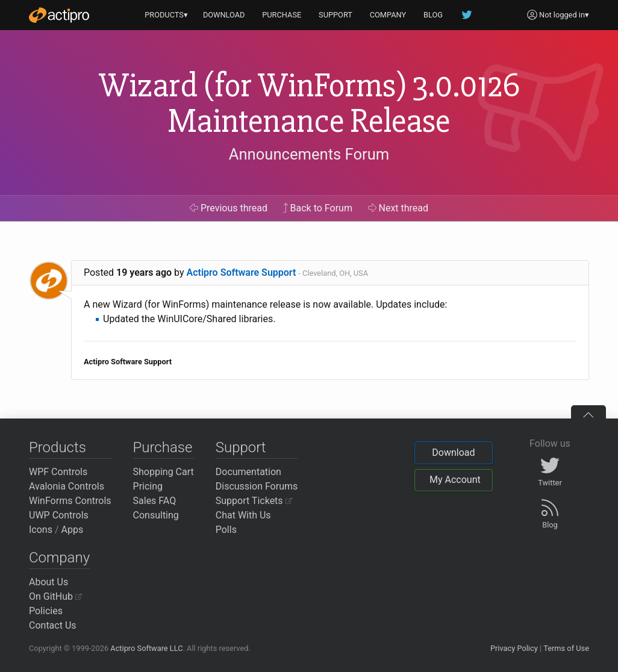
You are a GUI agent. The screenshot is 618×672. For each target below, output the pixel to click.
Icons (41, 530)
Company (59, 558)
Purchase (163, 447)
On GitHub (55, 596)
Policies (46, 611)
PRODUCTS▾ (166, 15)
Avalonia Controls (67, 486)
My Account (455, 480)
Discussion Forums (257, 486)
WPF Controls (58, 472)
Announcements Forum (309, 154)
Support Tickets (254, 501)
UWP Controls (59, 515)
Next (398, 208)
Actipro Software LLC (146, 648)
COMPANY (388, 15)
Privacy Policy (514, 648)
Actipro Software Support (242, 272)
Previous (229, 208)
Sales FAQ (155, 501)
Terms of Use (566, 648)
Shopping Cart (164, 472)
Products (58, 447)
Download (453, 453)
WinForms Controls (70, 501)
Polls (226, 530)
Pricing (148, 486)
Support (241, 447)
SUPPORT (336, 15)
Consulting (156, 515)
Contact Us (53, 625)
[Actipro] (59, 15)
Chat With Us (243, 515)
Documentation (248, 472)
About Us (48, 582)
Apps (73, 530)
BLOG (433, 15)
